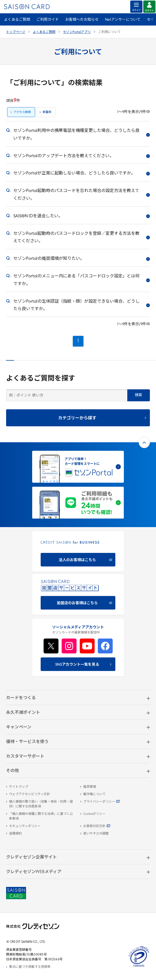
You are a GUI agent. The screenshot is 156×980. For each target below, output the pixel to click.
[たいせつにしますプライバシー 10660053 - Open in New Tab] (139, 967)
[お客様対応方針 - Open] (115, 826)
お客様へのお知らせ (82, 20)
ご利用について (109, 32)
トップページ (16, 32)
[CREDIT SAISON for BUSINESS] (78, 551)
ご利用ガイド (48, 20)
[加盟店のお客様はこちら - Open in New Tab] (78, 595)
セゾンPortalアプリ (77, 32)
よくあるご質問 (17, 20)
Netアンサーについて (123, 20)
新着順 (47, 112)
